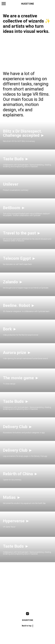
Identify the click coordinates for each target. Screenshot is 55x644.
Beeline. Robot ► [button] (19, 305)
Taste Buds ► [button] (16, 159)
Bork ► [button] (10, 329)
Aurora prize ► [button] (17, 353)
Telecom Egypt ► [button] (19, 258)
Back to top (27, 626)
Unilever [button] (11, 184)
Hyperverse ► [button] (16, 521)
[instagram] (27, 614)
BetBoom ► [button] (14, 208)
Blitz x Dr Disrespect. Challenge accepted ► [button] (24, 133)
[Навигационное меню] (4, 4)
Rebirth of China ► (20, 474)
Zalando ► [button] (13, 282)
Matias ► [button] (12, 497)
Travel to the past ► (22, 233)
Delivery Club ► (18, 427)
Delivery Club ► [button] (18, 450)
